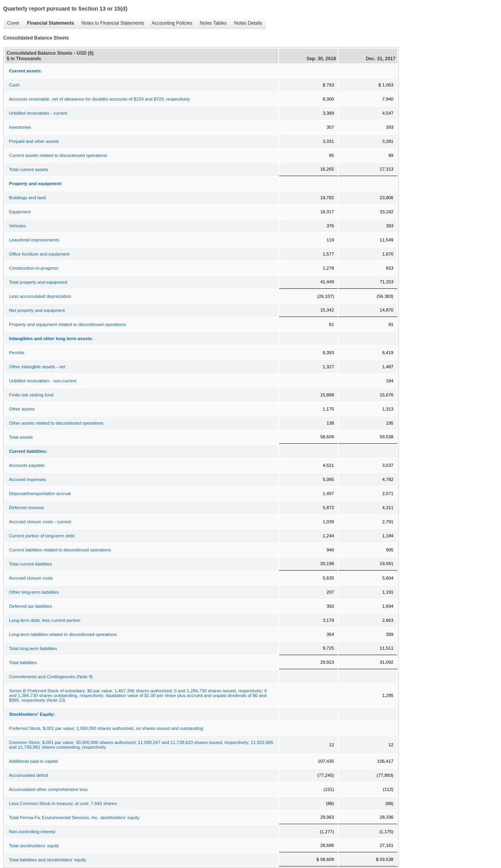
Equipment (20, 212)
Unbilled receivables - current (38, 113)
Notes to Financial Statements (111, 23)
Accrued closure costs (31, 578)
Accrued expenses (28, 479)
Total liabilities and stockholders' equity (48, 860)
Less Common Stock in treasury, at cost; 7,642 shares (63, 803)
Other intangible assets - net (37, 367)
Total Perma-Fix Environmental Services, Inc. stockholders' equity (74, 818)
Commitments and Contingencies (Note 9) (51, 677)
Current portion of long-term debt (42, 536)
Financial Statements (49, 23)
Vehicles (17, 226)
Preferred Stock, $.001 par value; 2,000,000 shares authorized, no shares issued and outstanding (106, 728)
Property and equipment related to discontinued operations (68, 324)
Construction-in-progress (34, 268)
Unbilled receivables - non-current (43, 381)
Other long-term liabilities (34, 592)
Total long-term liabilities (33, 648)
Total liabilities (23, 663)
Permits (17, 353)
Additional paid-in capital (33, 761)
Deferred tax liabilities (31, 606)
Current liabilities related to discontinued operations (60, 550)
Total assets (21, 437)
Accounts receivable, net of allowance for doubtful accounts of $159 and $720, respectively (99, 99)
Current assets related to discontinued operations (58, 155)
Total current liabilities (31, 564)
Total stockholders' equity (34, 846)
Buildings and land (27, 198)
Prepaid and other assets (34, 141)
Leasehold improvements (34, 240)
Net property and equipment (37, 310)
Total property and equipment (38, 282)
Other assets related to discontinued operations (56, 423)
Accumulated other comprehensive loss (48, 789)
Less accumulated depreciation (40, 296)
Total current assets (29, 169)
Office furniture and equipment (39, 254)
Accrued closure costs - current (40, 522)
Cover (11, 23)
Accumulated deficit (29, 775)
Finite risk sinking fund (31, 395)
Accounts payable (27, 465)
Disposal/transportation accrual (40, 493)
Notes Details (246, 23)
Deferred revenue (27, 508)
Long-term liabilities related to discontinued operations (63, 634)
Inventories (20, 127)
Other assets (22, 409)
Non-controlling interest (32, 832)
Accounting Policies (170, 23)
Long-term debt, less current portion (45, 620)
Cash (14, 85)
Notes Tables (211, 23)
